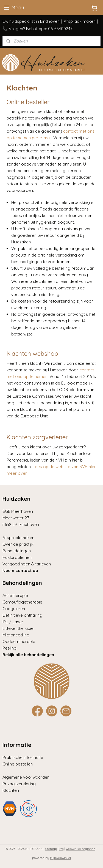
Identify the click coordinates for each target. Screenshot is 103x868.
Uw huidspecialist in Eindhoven (31, 21)
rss (61, 849)
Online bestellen (18, 764)
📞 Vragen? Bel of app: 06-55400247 (37, 29)
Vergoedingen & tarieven (27, 564)
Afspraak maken (80, 21)
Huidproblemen (17, 557)
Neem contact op (20, 570)
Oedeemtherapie (19, 641)
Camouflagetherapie (22, 602)
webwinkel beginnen (81, 849)
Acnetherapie (15, 595)
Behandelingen (17, 551)
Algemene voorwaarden (26, 777)
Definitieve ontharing (22, 615)
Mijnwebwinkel (60, 858)
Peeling (9, 648)
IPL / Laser (13, 622)
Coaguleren (14, 609)
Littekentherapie (18, 628)
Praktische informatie (23, 757)
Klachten (11, 790)
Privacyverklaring (19, 784)
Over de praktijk (18, 544)
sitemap (51, 849)
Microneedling (16, 635)
